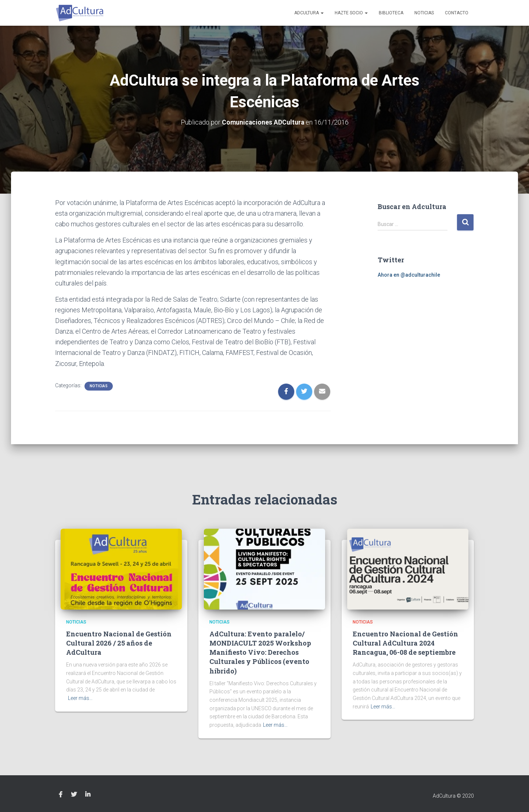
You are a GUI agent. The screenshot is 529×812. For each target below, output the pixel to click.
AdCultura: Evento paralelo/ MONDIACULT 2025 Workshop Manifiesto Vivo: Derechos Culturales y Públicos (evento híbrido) (260, 652)
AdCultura (309, 13)
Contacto (457, 13)
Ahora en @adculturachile (409, 274)
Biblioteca (391, 13)
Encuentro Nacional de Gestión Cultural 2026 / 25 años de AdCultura (119, 643)
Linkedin (88, 794)
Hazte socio (351, 13)
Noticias (424, 13)
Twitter (74, 794)
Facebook (61, 794)
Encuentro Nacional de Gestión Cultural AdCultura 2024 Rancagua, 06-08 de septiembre (405, 643)
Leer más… (80, 698)
